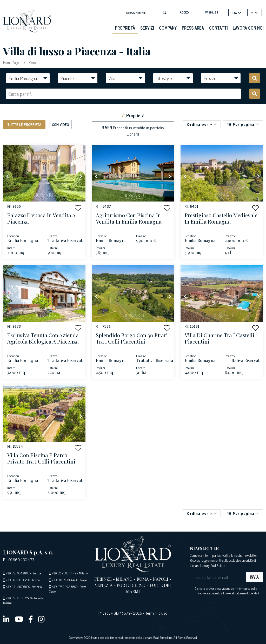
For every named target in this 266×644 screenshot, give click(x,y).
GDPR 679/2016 (128, 613)
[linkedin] (6, 619)
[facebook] (31, 619)
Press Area (193, 28)
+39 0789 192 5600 (65, 587)
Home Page (12, 62)
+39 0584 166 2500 (19, 598)
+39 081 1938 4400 (65, 580)
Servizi (147, 28)
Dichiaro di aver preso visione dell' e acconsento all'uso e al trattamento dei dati (227, 591)
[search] (164, 12)
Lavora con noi (248, 28)
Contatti (218, 28)
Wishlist (212, 12)
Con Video (61, 124)
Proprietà (125, 28)
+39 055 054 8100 (18, 573)
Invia (254, 577)
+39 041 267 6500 (18, 587)
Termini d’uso (156, 613)
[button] (78, 208)
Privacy (105, 613)
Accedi (185, 12)
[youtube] (19, 619)
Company (168, 28)
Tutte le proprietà (24, 124)
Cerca (33, 62)
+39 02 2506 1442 (64, 573)
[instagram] (41, 619)
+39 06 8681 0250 (18, 580)
